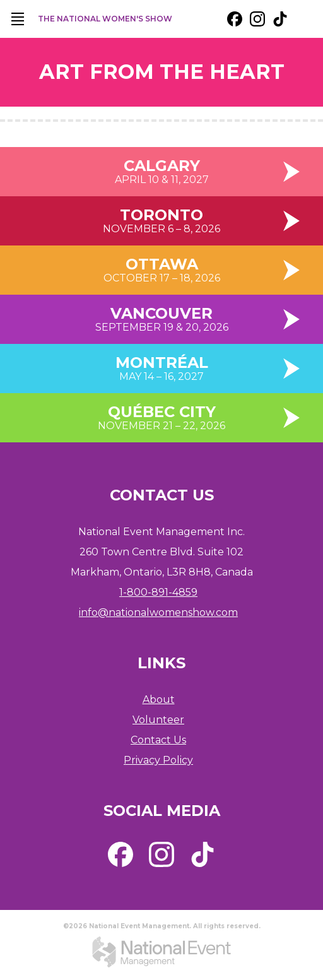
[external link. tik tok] (280, 19)
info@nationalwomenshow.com (158, 612)
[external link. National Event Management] (161, 952)
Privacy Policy (158, 760)
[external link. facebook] (235, 19)
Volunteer (158, 720)
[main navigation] (18, 19)
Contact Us (158, 740)
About (159, 700)
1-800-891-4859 (158, 592)
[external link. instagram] (257, 19)
